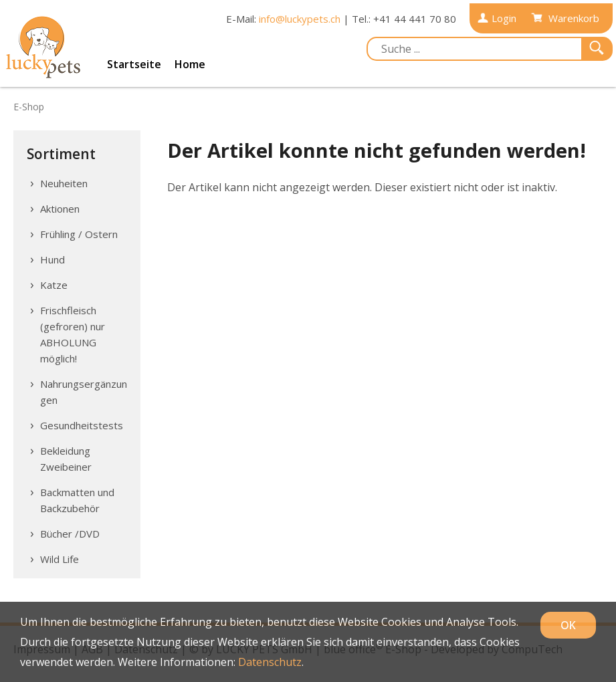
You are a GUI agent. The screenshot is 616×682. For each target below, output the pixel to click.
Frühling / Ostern (79, 234)
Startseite (134, 64)
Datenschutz (270, 662)
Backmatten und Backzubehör (77, 500)
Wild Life (60, 559)
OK (568, 625)
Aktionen (60, 209)
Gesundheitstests (82, 425)
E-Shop (29, 107)
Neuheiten (64, 183)
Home (190, 64)
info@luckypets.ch (300, 19)
